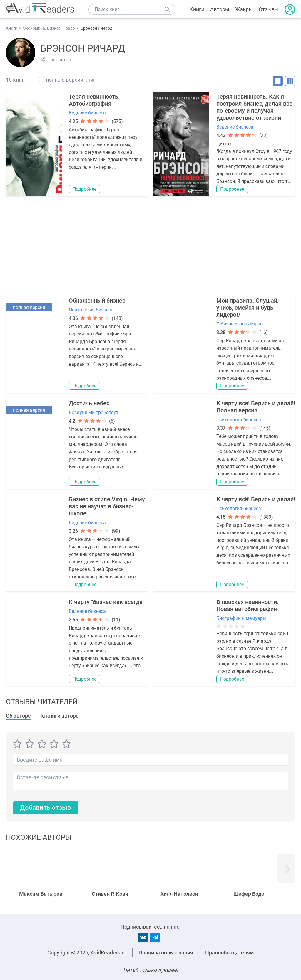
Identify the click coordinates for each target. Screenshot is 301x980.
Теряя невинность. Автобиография (94, 100)
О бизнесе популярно (240, 324)
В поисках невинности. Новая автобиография (248, 605)
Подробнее (85, 189)
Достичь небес (89, 403)
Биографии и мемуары (241, 618)
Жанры (244, 9)
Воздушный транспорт (94, 413)
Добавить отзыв (46, 808)
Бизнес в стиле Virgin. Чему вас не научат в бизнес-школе (107, 506)
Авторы (220, 9)
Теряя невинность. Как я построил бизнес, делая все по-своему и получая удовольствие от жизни (254, 107)
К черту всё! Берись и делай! (256, 499)
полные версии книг (71, 80)
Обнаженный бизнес (97, 301)
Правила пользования (166, 953)
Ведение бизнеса (87, 113)
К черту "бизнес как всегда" (107, 602)
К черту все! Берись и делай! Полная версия (256, 407)
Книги (197, 9)
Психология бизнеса (91, 310)
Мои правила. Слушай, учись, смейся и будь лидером (247, 308)
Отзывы (269, 9)
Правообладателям (230, 953)
